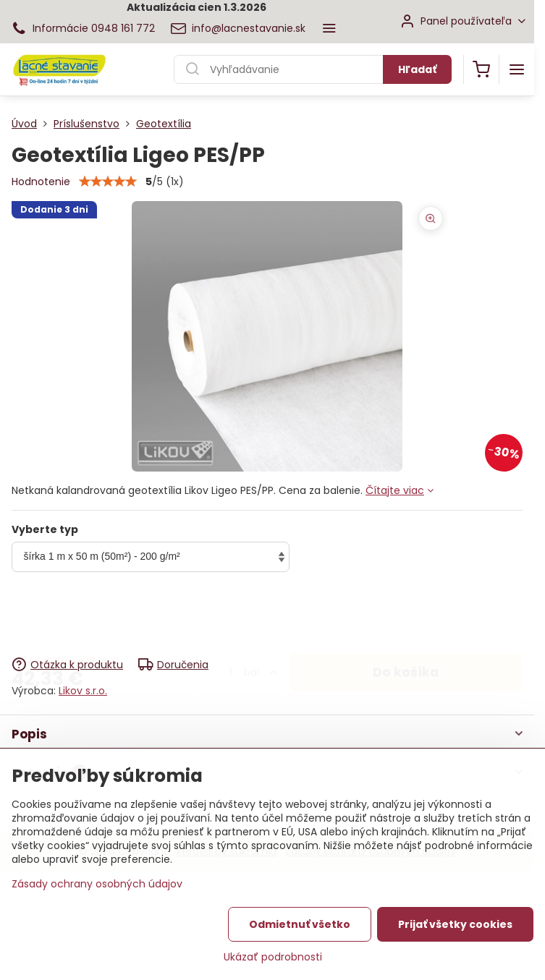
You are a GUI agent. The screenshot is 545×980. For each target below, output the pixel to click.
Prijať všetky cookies (455, 926)
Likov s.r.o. (83, 691)
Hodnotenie (41, 182)
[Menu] (517, 69)
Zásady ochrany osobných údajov (97, 885)
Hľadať (417, 69)
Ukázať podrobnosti (273, 959)
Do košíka (406, 615)
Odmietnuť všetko (300, 926)
